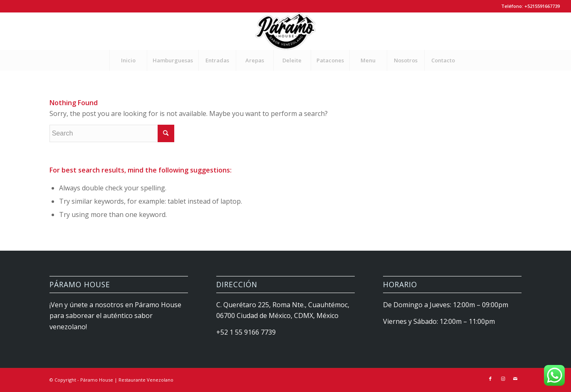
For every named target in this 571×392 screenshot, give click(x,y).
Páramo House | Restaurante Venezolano (127, 380)
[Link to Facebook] (490, 379)
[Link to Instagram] (503, 379)
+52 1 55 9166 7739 (246, 332)
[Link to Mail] (515, 379)
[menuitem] (128, 60)
